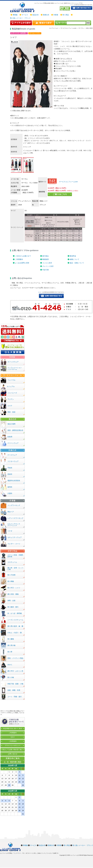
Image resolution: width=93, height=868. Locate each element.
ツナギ (10, 531)
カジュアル (11, 386)
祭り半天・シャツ (14, 588)
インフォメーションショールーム (15, 368)
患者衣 (10, 474)
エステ (10, 406)
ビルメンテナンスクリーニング (14, 525)
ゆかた (10, 665)
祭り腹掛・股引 (13, 607)
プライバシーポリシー (13, 745)
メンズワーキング (14, 505)
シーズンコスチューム (15, 620)
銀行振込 (46, 256)
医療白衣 (46, 15)
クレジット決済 (48, 266)
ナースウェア (12, 455)
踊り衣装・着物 (13, 594)
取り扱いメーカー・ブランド (20, 18)
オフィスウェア (13, 362)
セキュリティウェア (15, 537)
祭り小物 (11, 677)
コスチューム (12, 562)
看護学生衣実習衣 (14, 481)
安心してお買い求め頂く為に (13, 750)
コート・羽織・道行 (15, 697)
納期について (74, 259)
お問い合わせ (13, 754)
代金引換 (46, 270)
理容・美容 (11, 412)
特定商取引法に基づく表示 (13, 729)
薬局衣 (10, 487)
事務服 (15, 15)
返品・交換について (77, 263)
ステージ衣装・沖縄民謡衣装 (15, 556)
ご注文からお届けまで (23, 256)
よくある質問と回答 (22, 263)
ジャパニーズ (12, 393)
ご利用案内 (19, 259)
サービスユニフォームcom (68, 182)
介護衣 (10, 493)
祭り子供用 (11, 575)
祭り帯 (10, 652)
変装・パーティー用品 (15, 658)
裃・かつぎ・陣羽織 (15, 613)
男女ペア (11, 512)
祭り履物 (11, 639)
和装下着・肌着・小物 (15, 684)
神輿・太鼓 (11, 601)
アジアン (11, 399)
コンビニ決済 (47, 263)
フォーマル (11, 380)
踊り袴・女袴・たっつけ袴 (15, 569)
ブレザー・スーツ (14, 544)
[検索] (76, 23)
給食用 (10, 437)
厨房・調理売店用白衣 (15, 430)
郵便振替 (46, 259)
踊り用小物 (11, 645)
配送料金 (73, 256)
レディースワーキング (15, 518)
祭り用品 (66, 15)
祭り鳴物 (11, 581)
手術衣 (10, 468)
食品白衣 (35, 15)
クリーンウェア (13, 443)
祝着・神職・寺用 (14, 690)
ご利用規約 (13, 741)
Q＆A (13, 737)
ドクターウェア (13, 461)
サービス (25, 15)
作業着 (56, 15)
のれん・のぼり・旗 (15, 633)
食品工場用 (11, 424)
